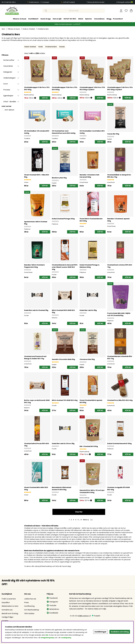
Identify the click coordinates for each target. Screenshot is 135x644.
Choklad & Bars (43, 29)
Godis (41, 47)
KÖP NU (100, 98)
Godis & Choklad (29, 29)
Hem (3, 29)
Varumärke (8, 66)
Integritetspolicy (48, 638)
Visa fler (79, 512)
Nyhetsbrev (53, 609)
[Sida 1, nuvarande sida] (69, 520)
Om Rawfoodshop (32, 610)
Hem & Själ (57, 19)
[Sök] (74, 11)
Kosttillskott (33, 19)
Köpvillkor (6, 602)
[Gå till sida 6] (81, 520)
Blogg (109, 19)
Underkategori (9, 78)
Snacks (62, 47)
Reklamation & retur (10, 606)
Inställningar (100, 632)
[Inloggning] (121, 11)
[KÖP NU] (45, 98)
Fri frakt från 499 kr (10, 2)
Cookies (5, 621)
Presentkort (118, 19)
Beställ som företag (10, 613)
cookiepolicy (66, 638)
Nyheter (89, 19)
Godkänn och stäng (120, 632)
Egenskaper (8, 96)
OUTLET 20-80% (70, 19)
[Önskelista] (126, 11)
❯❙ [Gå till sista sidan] (92, 520)
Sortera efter (9, 60)
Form (6, 84)
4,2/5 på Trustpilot (69, 2)
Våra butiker (29, 613)
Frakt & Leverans (9, 599)
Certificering (29, 606)
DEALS (81, 19)
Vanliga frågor (8, 617)
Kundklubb (52, 613)
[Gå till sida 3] (74, 520)
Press (26, 602)
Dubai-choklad (30, 47)
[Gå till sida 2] (71, 520)
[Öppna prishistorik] (35, 98)
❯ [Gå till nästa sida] (86, 520)
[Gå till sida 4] (76, 520)
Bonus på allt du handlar (96, 2)
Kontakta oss (7, 610)
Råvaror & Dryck (20, 19)
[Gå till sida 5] (78, 520)
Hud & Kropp (46, 19)
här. (47, 635)
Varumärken (99, 19)
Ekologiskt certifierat (126, 2)
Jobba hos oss (30, 599)
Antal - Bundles (10, 102)
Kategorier (8, 72)
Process (7, 90)
